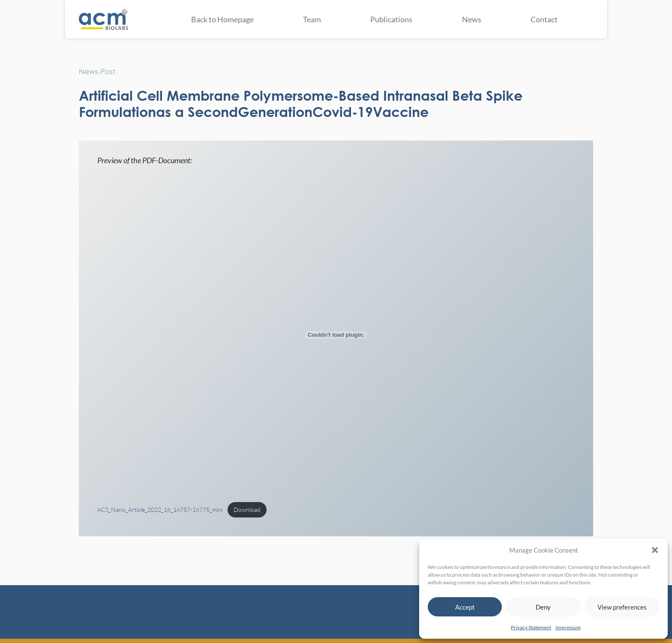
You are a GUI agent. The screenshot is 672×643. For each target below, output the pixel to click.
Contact (544, 19)
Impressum (568, 627)
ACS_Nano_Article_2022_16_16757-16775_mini (160, 510)
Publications (391, 19)
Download (247, 510)
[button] (655, 550)
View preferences (622, 607)
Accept (465, 607)
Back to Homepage (222, 19)
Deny (543, 607)
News (472, 19)
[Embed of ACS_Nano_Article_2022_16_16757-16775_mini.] (336, 335)
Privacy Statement (531, 627)
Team (312, 19)
